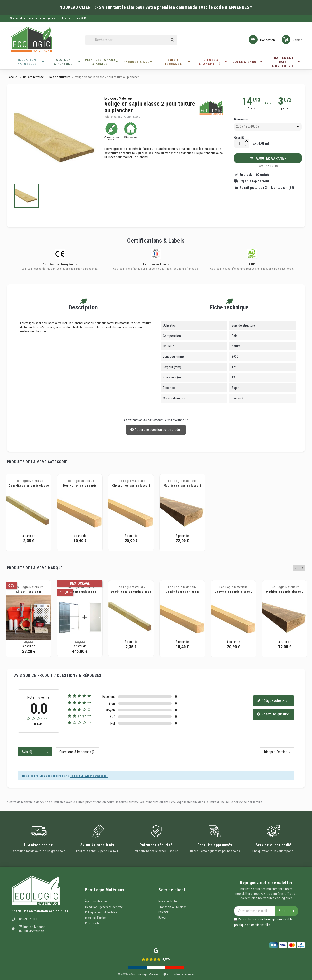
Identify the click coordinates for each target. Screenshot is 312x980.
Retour (162, 918)
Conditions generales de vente (104, 907)
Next (302, 568)
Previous (296, 568)
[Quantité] (239, 144)
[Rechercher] (131, 40)
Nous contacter (168, 901)
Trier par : (270, 752)
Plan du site (92, 923)
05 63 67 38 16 (29, 919)
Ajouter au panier (268, 158)
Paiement (164, 912)
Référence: (111, 117)
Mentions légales (96, 918)
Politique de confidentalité (101, 912)
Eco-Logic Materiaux (118, 98)
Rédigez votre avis (272, 701)
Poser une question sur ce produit (156, 430)
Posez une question (273, 714)
